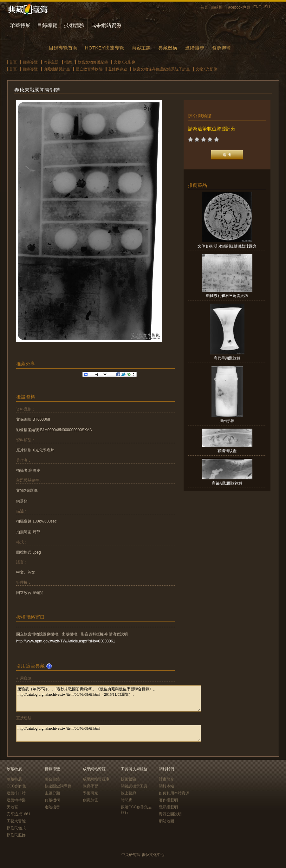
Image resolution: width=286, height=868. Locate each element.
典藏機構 (168, 48)
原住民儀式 (16, 828)
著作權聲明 (168, 800)
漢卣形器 (227, 421)
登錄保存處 (118, 69)
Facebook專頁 (238, 7)
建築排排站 (16, 793)
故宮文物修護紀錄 (93, 62)
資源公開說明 (170, 814)
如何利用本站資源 (174, 793)
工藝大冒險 (16, 821)
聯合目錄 (52, 779)
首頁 (204, 7)
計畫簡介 (166, 779)
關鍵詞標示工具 (134, 786)
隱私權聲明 (168, 807)
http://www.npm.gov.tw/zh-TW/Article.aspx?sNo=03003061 (66, 641)
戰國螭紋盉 (227, 451)
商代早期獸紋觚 (227, 358)
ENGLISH (262, 7)
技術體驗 (74, 25)
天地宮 (12, 807)
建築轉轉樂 (16, 800)
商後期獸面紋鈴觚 (227, 483)
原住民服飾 (16, 835)
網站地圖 (166, 821)
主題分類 (52, 793)
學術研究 (90, 793)
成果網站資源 (106, 25)
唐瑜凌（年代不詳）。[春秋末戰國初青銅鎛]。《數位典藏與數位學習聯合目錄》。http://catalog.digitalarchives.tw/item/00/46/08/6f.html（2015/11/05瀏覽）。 (109, 698)
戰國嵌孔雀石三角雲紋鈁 (227, 296)
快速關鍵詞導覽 (58, 786)
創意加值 (90, 800)
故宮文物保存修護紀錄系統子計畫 (161, 69)
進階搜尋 (195, 48)
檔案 (68, 62)
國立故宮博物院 (89, 69)
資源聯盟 (221, 48)
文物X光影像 (125, 62)
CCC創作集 (16, 786)
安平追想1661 (19, 814)
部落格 (217, 7)
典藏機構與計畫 (57, 69)
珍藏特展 (20, 25)
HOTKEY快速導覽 (104, 48)
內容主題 (141, 48)
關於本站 (166, 786)
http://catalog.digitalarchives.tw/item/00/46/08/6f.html (109, 733)
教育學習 (90, 786)
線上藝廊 (128, 793)
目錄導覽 (47, 25)
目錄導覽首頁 (63, 48)
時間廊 (127, 800)
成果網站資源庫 (96, 779)
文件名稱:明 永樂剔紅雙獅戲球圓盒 (227, 246)
